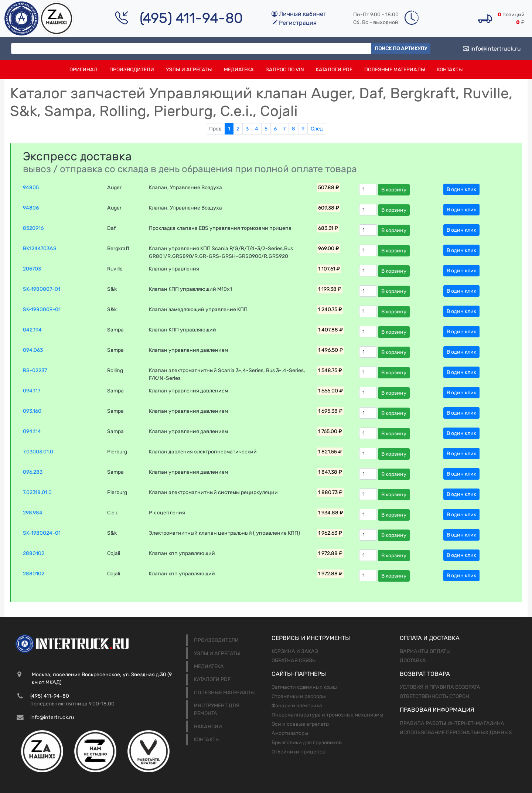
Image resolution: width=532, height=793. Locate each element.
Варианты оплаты (425, 651)
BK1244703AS (40, 249)
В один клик (461, 189)
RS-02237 (35, 370)
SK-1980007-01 (42, 289)
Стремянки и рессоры (299, 696)
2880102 (34, 553)
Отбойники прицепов (299, 752)
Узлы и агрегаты (189, 70)
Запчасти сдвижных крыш (304, 687)
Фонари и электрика (297, 706)
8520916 (33, 228)
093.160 (32, 411)
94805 (31, 188)
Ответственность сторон (434, 696)
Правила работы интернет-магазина (452, 723)
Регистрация (294, 23)
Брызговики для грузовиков (307, 743)
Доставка (413, 661)
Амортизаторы (290, 733)
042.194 (32, 330)
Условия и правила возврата (440, 687)
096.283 (33, 472)
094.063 (33, 350)
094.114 (32, 431)
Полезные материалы (395, 70)
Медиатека (239, 70)
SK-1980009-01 (42, 309)
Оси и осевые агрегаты (301, 724)
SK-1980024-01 (42, 533)
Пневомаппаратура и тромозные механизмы (327, 715)
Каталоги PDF (334, 70)
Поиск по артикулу (401, 49)
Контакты (450, 70)
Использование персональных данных (456, 733)
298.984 (33, 513)
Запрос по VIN (285, 70)
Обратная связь (294, 661)
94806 (31, 208)
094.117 (32, 391)
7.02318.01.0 (37, 492)
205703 (32, 269)
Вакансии (208, 727)
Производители (132, 70)
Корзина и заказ (295, 651)
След (317, 129)
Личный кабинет (299, 14)
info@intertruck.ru (492, 49)
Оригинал (83, 70)
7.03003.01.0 (38, 452)
